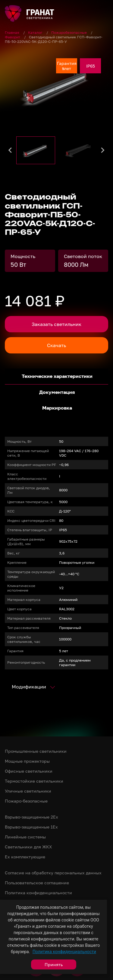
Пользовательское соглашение (37, 883)
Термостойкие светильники (34, 781)
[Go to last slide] (11, 150)
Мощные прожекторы (27, 761)
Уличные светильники (28, 791)
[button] (36, 150)
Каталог (36, 32)
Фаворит (13, 37)
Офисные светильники (29, 771)
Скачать (56, 345)
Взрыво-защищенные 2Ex (31, 817)
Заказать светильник (56, 324)
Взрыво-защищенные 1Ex (31, 827)
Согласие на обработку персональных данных (53, 873)
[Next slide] (102, 150)
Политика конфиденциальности (64, 952)
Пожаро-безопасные (26, 801)
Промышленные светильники (36, 751)
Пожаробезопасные (69, 32)
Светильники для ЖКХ (28, 847)
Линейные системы (25, 837)
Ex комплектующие (25, 857)
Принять (54, 964)
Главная (13, 32)
